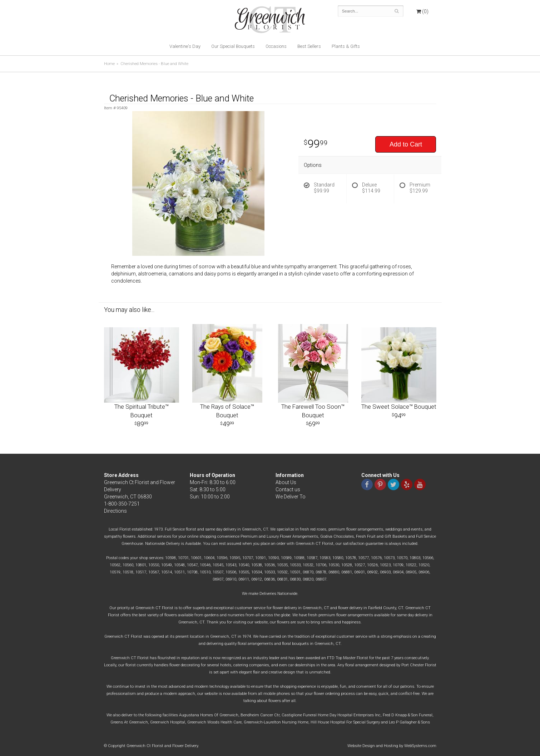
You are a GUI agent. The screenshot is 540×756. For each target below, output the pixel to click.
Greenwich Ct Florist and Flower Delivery (273, 21)
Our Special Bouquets (233, 46)
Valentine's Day (185, 46)
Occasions (276, 46)
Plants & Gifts (346, 46)
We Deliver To (291, 497)
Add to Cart (406, 144)
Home (109, 64)
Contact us (288, 489)
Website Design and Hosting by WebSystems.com (392, 746)
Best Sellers (309, 46)
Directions (115, 511)
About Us (286, 482)
